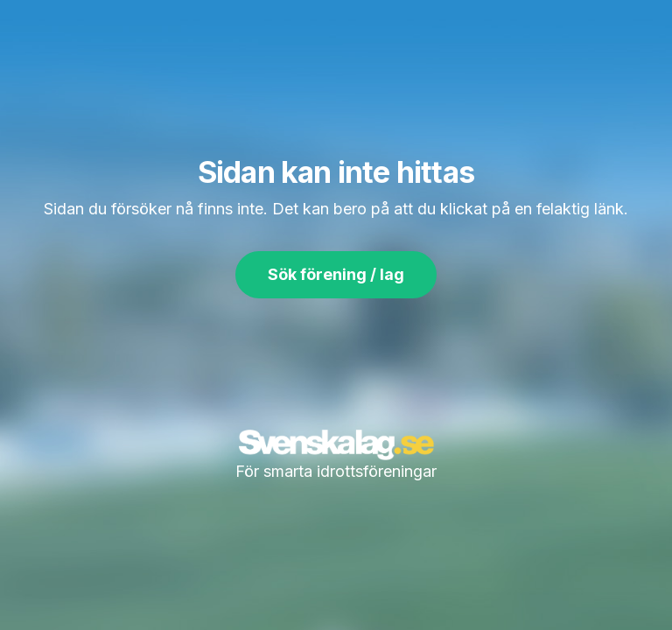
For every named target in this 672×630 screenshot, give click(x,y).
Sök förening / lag (336, 274)
